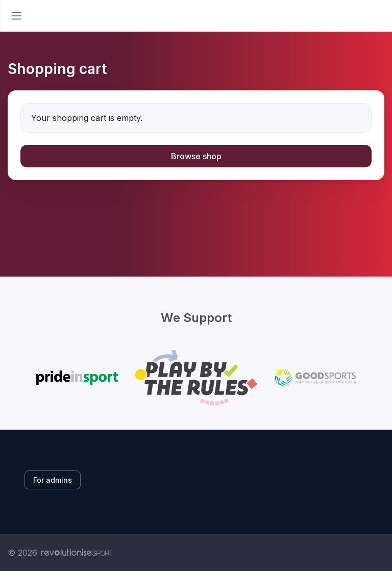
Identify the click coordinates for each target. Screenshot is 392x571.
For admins (53, 480)
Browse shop (196, 156)
